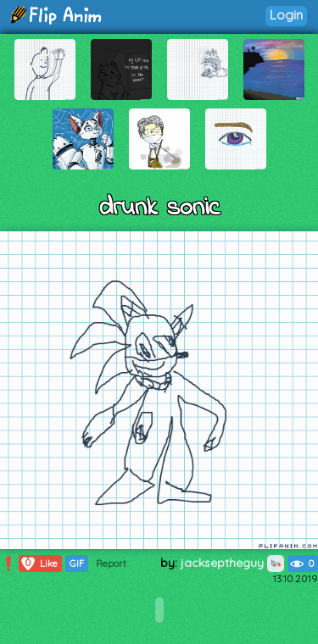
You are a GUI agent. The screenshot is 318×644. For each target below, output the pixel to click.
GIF (77, 563)
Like (39, 563)
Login (286, 15)
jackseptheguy (232, 563)
